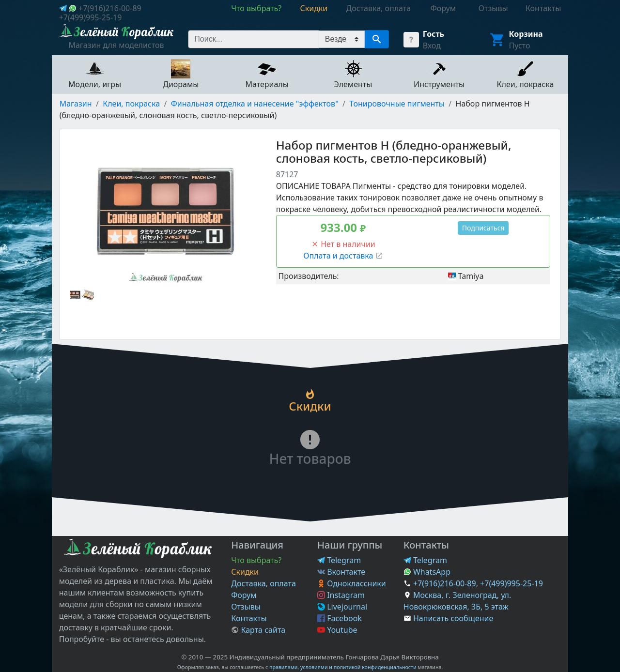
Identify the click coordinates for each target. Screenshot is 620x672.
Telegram (339, 560)
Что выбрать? (256, 560)
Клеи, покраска (131, 104)
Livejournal (342, 607)
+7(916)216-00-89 (110, 8)
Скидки (245, 572)
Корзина (526, 34)
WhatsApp (427, 572)
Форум (244, 595)
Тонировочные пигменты (397, 104)
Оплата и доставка (343, 256)
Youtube (337, 630)
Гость (434, 34)
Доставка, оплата (263, 583)
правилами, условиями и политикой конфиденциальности (343, 667)
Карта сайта (258, 630)
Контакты (249, 618)
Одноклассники (352, 583)
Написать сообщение (453, 618)
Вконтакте (341, 572)
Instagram (341, 595)
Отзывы (246, 607)
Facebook (340, 618)
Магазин (76, 104)
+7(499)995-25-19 (91, 17)
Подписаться (483, 228)
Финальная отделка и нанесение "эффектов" (255, 104)
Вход (432, 46)
